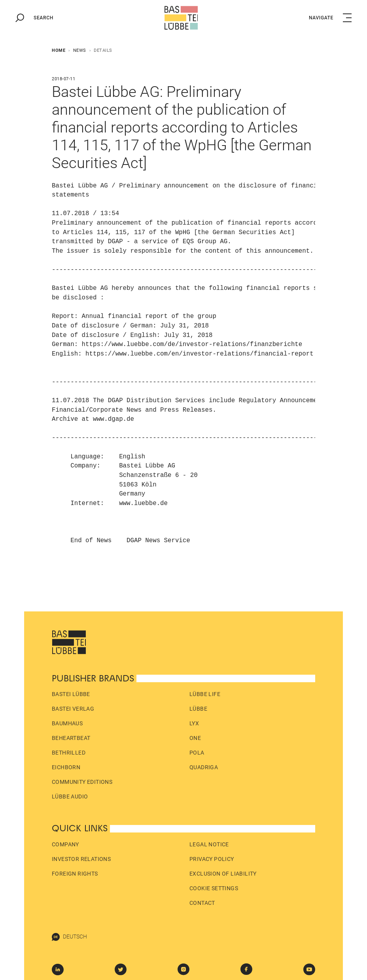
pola (197, 753)
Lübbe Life (205, 694)
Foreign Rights (75, 874)
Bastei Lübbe (71, 694)
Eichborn (66, 767)
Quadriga (204, 767)
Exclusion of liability (223, 874)
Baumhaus (67, 723)
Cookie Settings (214, 888)
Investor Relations (81, 859)
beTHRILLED (69, 753)
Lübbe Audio (70, 796)
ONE (195, 738)
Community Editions (82, 782)
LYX (194, 723)
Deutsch (69, 937)
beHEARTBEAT (71, 738)
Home (59, 50)
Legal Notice (209, 844)
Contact (202, 903)
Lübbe (198, 709)
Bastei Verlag (73, 709)
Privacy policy (212, 859)
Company (65, 844)
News (80, 50)
